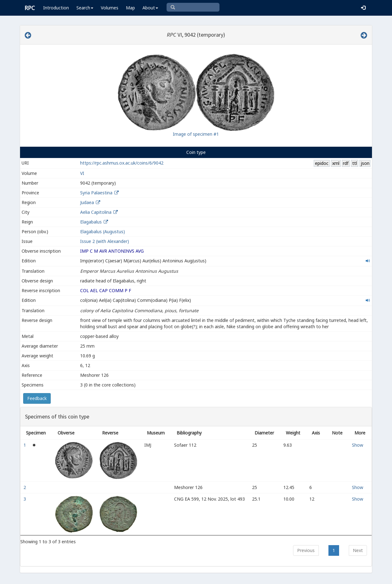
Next (358, 550)
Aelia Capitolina (96, 212)
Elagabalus (91, 222)
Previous (306, 550)
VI (82, 173)
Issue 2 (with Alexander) (105, 241)
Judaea (87, 202)
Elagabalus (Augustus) (103, 231)
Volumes (110, 8)
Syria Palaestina (96, 193)
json (365, 163)
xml (336, 163)
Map (130, 8)
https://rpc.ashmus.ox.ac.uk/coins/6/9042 (122, 163)
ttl (355, 163)
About (150, 8)
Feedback (37, 398)
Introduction (56, 8)
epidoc (322, 163)
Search (85, 8)
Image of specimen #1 (196, 134)
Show (358, 445)
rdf (346, 163)
